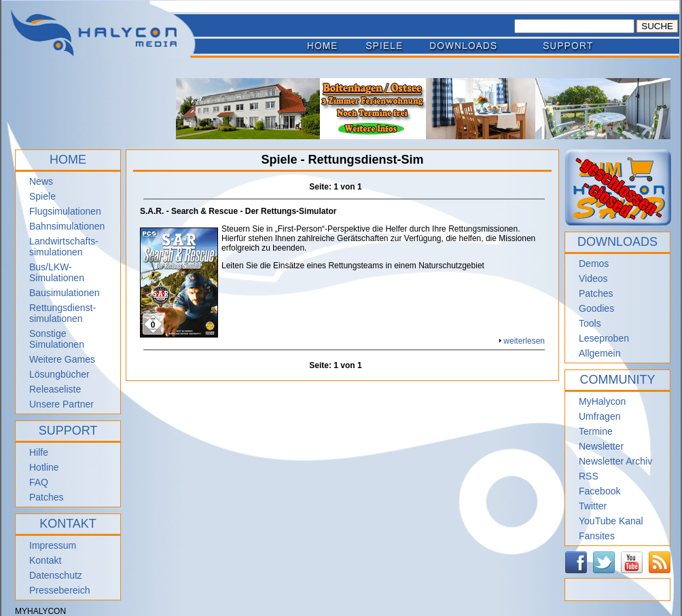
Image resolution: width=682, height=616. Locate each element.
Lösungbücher (59, 374)
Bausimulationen (65, 293)
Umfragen (599, 416)
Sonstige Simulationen (57, 339)
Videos (593, 278)
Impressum (53, 545)
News (41, 181)
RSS (589, 476)
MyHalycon (602, 401)
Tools (590, 323)
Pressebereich (60, 590)
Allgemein (599, 353)
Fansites (597, 536)
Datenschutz (56, 575)
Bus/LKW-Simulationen (57, 272)
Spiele (42, 196)
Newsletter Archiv (615, 461)
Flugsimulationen (65, 211)
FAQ (39, 482)
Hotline (44, 467)
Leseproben (604, 338)
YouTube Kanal (611, 521)
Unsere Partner (61, 404)
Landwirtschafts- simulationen (64, 247)
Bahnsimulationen (67, 226)
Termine (596, 431)
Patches (47, 497)
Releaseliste (55, 389)
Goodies (596, 308)
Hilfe (39, 452)
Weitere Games (62, 359)
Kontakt (45, 560)
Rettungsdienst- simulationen (62, 313)
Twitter (593, 506)
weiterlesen (524, 341)
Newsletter (601, 446)
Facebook (599, 491)
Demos (594, 264)
